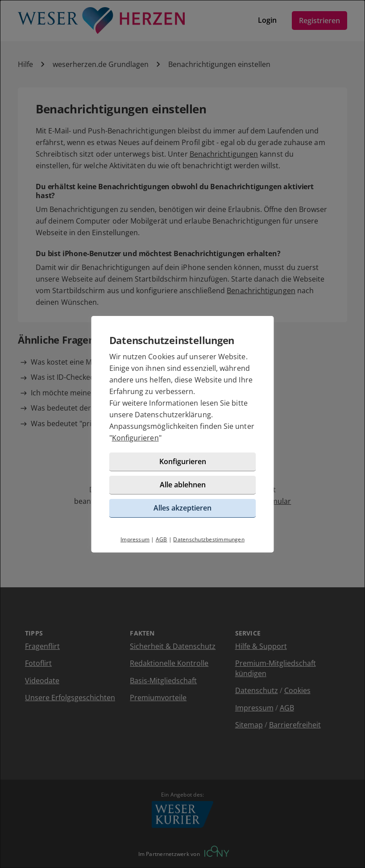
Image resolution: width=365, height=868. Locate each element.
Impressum (135, 539)
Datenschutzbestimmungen (209, 539)
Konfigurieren (135, 438)
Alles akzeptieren (182, 508)
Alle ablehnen (183, 485)
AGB (162, 539)
